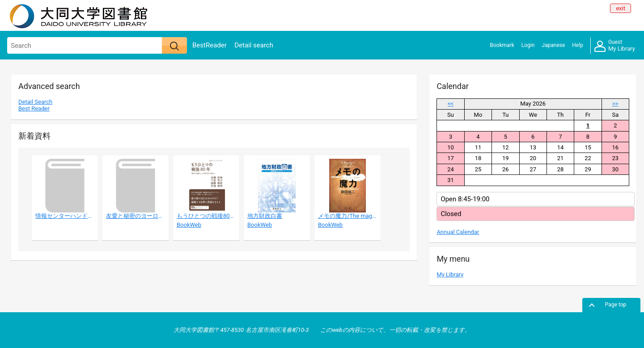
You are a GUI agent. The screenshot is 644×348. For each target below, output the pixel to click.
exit (621, 8)
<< (451, 104)
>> (615, 104)
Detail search (254, 45)
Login (528, 45)
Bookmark (502, 45)
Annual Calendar (458, 232)
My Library (615, 46)
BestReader (210, 45)
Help (578, 45)
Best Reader (34, 108)
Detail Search (35, 102)
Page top (616, 305)
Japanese (553, 45)
